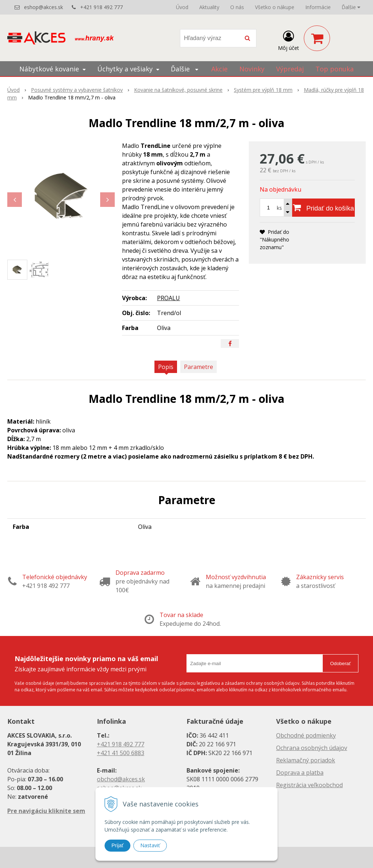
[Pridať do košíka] (323, 208)
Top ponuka (335, 69)
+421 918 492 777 (101, 7)
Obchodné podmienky (306, 735)
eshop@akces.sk (44, 7)
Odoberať (340, 663)
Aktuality (209, 7)
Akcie (219, 69)
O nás (237, 7)
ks (279, 208)
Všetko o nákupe (275, 7)
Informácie (318, 7)
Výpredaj (290, 69)
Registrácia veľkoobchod (309, 785)
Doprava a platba (300, 773)
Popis (166, 367)
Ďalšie (351, 7)
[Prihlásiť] (288, 40)
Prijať (117, 845)
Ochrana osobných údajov (312, 748)
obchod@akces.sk (121, 779)
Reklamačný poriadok (306, 760)
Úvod (182, 7)
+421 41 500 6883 (121, 753)
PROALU (168, 298)
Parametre (199, 367)
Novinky (252, 69)
